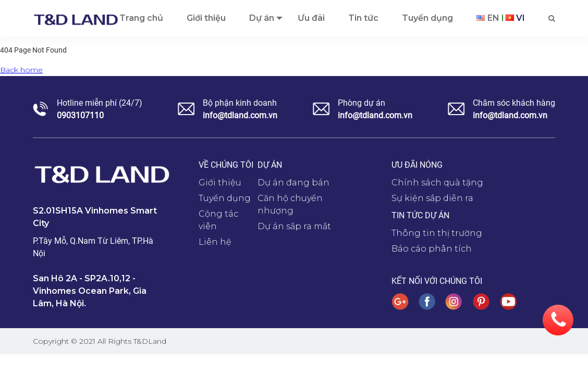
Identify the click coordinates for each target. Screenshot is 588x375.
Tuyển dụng (225, 198)
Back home (21, 70)
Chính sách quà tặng (437, 183)
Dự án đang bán (293, 183)
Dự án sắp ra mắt (294, 226)
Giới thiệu (220, 183)
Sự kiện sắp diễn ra (432, 198)
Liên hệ (215, 242)
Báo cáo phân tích (432, 249)
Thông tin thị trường (437, 233)
